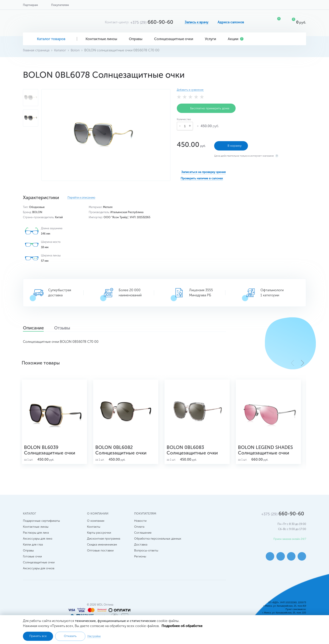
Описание (35, 328)
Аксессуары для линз (38, 541)
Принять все (38, 636)
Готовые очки (32, 559)
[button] (302, 363)
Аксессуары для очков (39, 571)
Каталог (61, 50)
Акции (236, 39)
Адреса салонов (231, 22)
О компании (96, 524)
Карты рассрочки (99, 535)
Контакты (94, 529)
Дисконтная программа (104, 541)
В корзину (231, 145)
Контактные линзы (103, 39)
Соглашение (143, 535)
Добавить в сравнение (190, 90)
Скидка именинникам (102, 547)
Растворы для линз (36, 535)
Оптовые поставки (100, 553)
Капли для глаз (33, 547)
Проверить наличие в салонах (202, 178)
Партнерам (30, 5)
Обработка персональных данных (158, 541)
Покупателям (60, 5)
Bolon (76, 50)
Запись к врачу (197, 22)
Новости (140, 524)
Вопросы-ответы (146, 553)
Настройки (94, 636)
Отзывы (67, 328)
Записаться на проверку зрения (203, 171)
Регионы (140, 559)
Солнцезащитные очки (175, 39)
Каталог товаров (50, 39)
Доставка (141, 547)
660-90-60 (152, 22)
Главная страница (37, 50)
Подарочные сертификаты (41, 524)
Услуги (212, 39)
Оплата (139, 529)
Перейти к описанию (81, 198)
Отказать (70, 636)
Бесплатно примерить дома (206, 108)
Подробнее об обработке (182, 626)
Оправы (137, 39)
